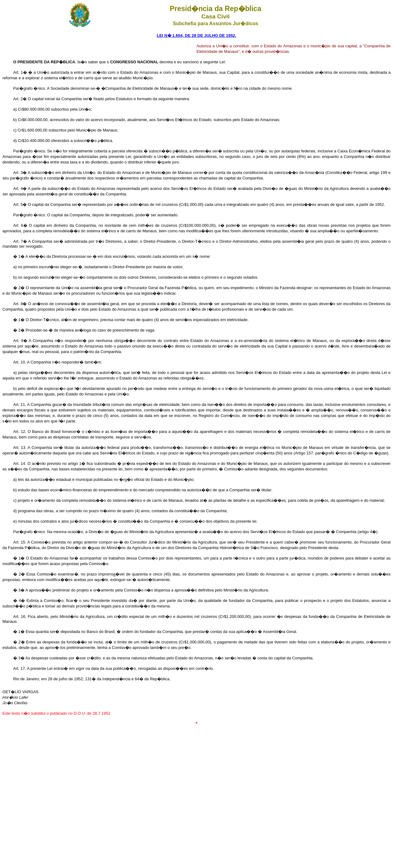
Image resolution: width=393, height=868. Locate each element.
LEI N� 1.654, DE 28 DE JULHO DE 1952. (197, 35)
